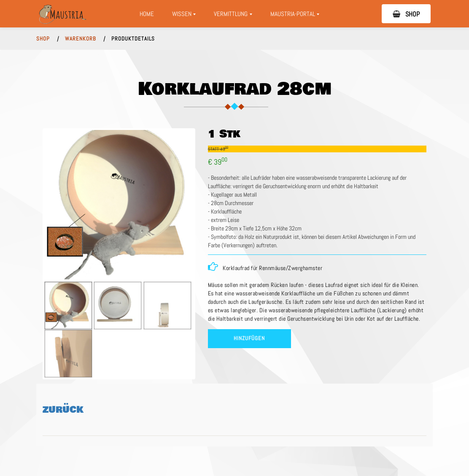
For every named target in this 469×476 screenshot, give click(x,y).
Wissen (184, 16)
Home (147, 14)
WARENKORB (81, 39)
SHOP (406, 14)
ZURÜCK (63, 410)
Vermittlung (236, 16)
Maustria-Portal (298, 16)
